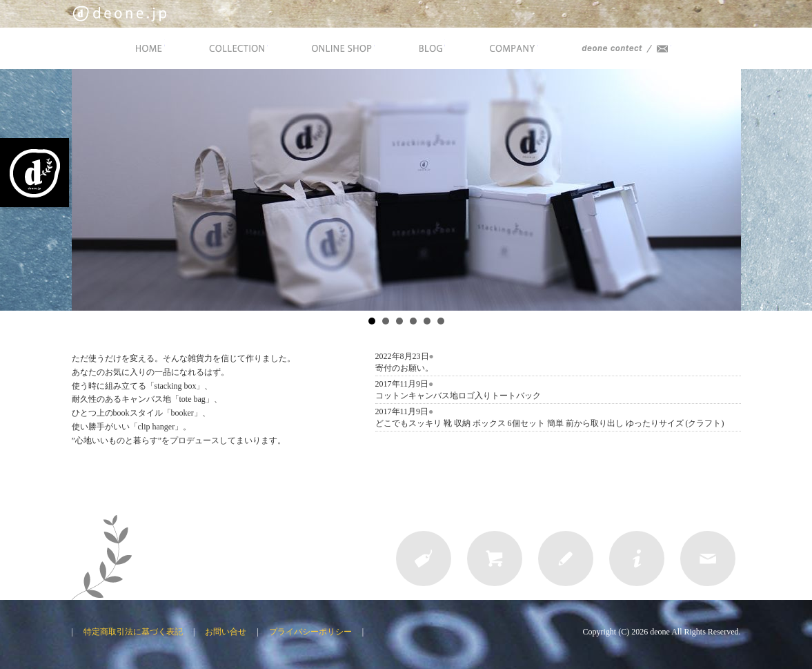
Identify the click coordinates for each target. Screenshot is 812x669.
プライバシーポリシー (310, 632)
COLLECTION (237, 48)
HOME (148, 48)
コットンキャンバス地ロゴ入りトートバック (458, 396)
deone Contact (625, 48)
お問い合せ (226, 632)
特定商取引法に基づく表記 (133, 632)
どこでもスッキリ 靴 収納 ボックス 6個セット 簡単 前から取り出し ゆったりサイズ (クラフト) (550, 423)
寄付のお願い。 (404, 368)
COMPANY (512, 48)
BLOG (430, 48)
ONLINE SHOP (342, 48)
